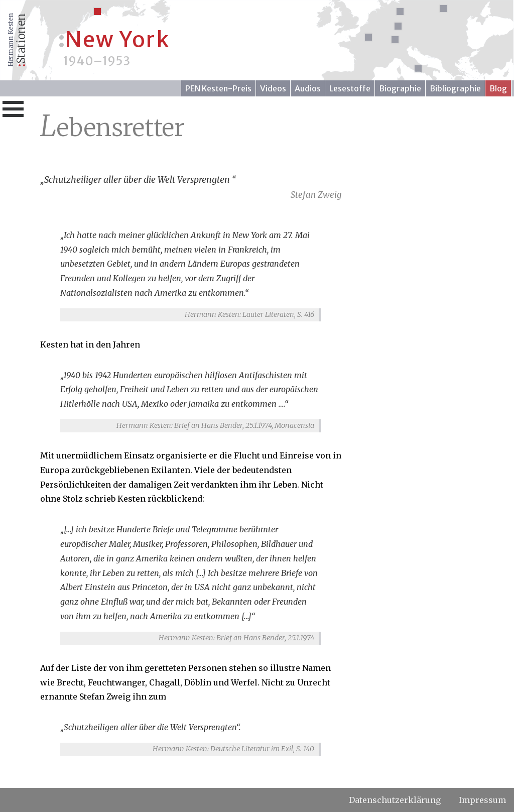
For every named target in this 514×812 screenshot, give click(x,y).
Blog (498, 88)
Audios (308, 88)
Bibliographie (455, 88)
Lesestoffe (350, 88)
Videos (273, 88)
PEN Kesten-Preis (218, 88)
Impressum (482, 800)
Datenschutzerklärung (395, 800)
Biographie (400, 88)
